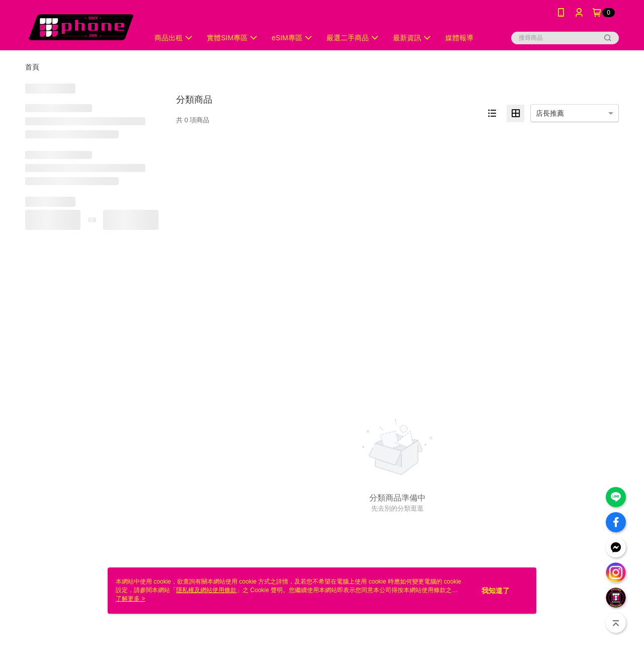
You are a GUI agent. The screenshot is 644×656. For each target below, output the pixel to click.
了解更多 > (130, 599)
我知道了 (496, 591)
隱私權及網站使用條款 (206, 590)
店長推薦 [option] (550, 113)
